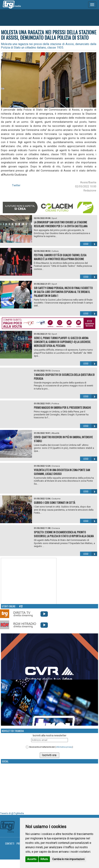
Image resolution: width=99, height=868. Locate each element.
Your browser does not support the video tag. (29, 581)
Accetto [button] (32, 859)
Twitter (16, 185)
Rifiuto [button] (44, 859)
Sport (54, 218)
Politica (55, 404)
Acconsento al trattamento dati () (51, 747)
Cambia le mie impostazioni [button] (68, 859)
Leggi (90, 244)
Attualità (55, 433)
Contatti (10, 843)
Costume (56, 499)
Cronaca (56, 371)
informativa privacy (64, 747)
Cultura (55, 251)
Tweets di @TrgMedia (12, 813)
